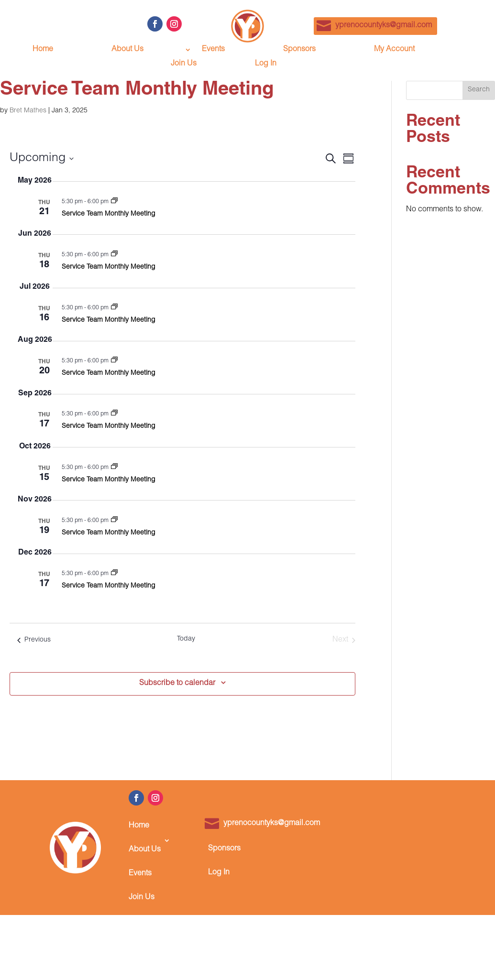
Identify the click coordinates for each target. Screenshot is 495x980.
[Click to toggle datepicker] (42, 159)
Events (213, 50)
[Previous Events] (34, 640)
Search (479, 90)
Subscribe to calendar (177, 684)
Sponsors (299, 50)
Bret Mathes (28, 111)
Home (43, 50)
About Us (127, 50)
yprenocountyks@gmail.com (384, 26)
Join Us (184, 64)
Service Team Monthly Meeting (109, 214)
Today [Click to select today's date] (186, 639)
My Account (394, 50)
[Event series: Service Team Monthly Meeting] (114, 202)
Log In (266, 64)
